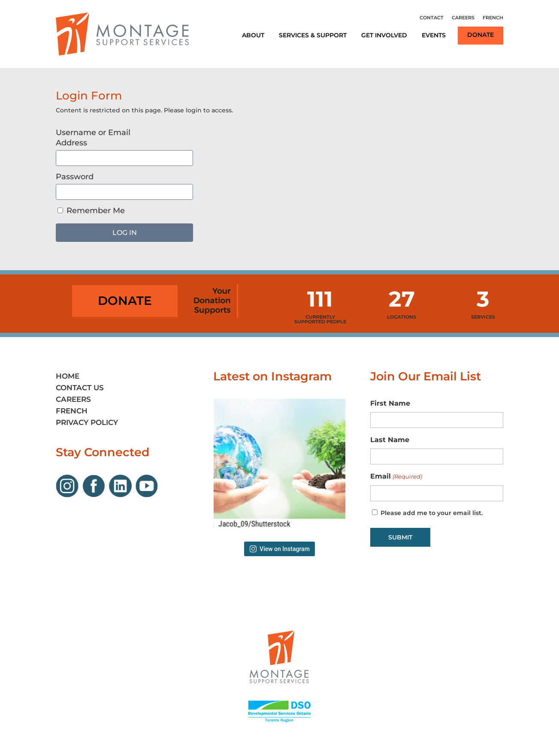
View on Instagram (279, 549)
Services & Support (313, 35)
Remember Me (91, 211)
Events (434, 35)
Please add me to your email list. (432, 513)
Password (75, 177)
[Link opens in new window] (69, 495)
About (253, 35)
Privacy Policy (87, 422)
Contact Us (80, 388)
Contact (432, 18)
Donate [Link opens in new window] (480, 35)
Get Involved (384, 35)
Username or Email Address (93, 138)
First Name (390, 403)
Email (396, 477)
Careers (463, 18)
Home (68, 376)
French (493, 18)
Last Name (390, 440)
